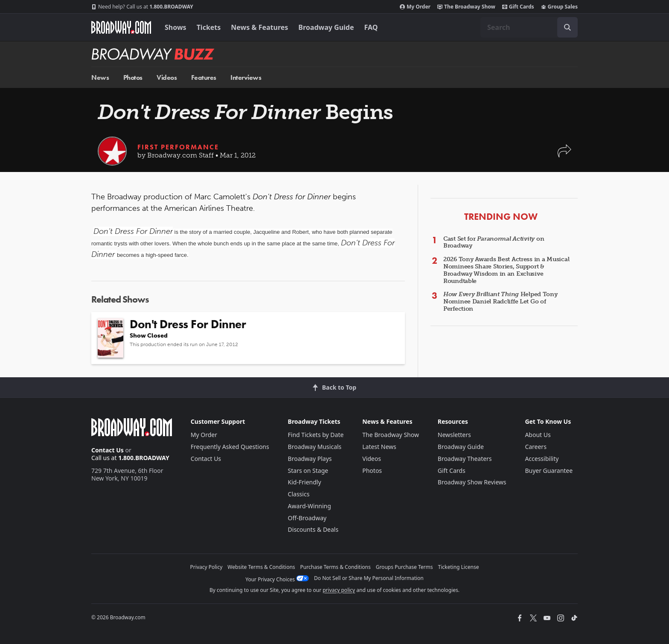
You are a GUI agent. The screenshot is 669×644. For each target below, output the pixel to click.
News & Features (259, 27)
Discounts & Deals (313, 529)
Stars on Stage (308, 471)
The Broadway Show (466, 7)
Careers (535, 447)
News (100, 77)
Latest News (379, 447)
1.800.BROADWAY (142, 7)
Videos (167, 77)
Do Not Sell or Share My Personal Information (369, 578)
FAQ (371, 27)
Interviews (246, 77)
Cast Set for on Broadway (494, 242)
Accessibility (542, 459)
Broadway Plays (310, 459)
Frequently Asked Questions (230, 447)
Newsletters (454, 435)
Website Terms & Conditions (261, 567)
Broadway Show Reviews (472, 482)
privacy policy (339, 590)
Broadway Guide (326, 27)
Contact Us (108, 450)
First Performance (178, 147)
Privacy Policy (207, 567)
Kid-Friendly (305, 482)
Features (204, 77)
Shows (176, 27)
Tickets (209, 27)
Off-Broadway (307, 518)
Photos (133, 77)
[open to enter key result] (567, 27)
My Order (415, 7)
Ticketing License (459, 567)
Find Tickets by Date (316, 435)
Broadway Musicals (315, 447)
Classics (299, 494)
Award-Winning (310, 506)
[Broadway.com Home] (121, 27)
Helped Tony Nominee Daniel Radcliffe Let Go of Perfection (500, 302)
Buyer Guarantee (549, 471)
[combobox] (529, 27)
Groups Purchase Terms (404, 567)
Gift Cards (518, 7)
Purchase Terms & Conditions (336, 567)
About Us (538, 435)
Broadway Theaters (465, 459)
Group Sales (559, 7)
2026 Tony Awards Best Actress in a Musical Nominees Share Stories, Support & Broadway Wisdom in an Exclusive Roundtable (506, 270)
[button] (564, 155)
